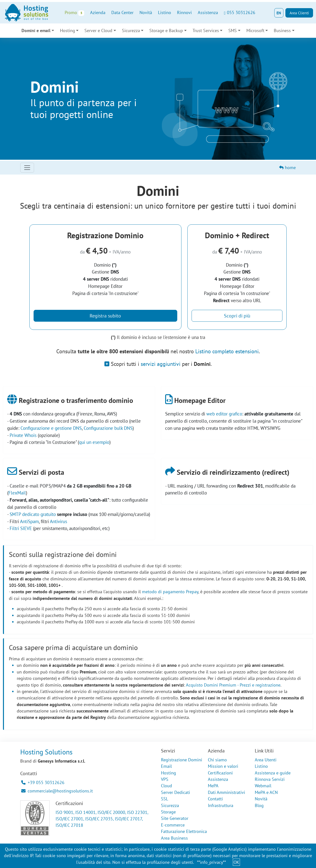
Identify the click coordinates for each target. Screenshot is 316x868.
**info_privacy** (211, 862)
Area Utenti (266, 760)
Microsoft (255, 30)
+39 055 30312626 (43, 782)
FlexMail (17, 493)
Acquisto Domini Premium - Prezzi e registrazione (233, 685)
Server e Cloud (98, 30)
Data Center (122, 12)
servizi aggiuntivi (161, 364)
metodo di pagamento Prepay (170, 592)
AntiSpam (29, 521)
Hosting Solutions (46, 752)
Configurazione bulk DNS (108, 428)
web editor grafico (224, 414)
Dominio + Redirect (237, 235)
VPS (165, 779)
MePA (213, 786)
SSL (165, 799)
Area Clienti (299, 13)
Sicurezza (131, 30)
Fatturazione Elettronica (184, 831)
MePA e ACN (266, 792)
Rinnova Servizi (270, 779)
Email (166, 766)
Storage (168, 812)
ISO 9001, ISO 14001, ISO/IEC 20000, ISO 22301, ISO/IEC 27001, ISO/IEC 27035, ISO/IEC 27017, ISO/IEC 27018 (102, 819)
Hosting (68, 30)
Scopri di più (237, 316)
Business (282, 30)
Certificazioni (220, 773)
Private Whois (23, 435)
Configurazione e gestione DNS (51, 428)
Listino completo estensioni (227, 351)
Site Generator (175, 818)
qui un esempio (94, 442)
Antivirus (59, 521)
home (287, 168)
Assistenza (208, 12)
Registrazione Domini (182, 760)
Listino (165, 12)
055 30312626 (239, 12)
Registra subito (105, 316)
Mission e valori (223, 766)
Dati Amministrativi (227, 792)
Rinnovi (184, 12)
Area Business (174, 838)
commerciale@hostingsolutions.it (57, 791)
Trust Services (206, 30)
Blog (259, 805)
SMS (233, 30)
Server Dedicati (176, 792)
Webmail (263, 786)
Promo (74, 13)
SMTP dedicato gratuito (33, 514)
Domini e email (36, 30)
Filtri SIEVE (21, 528)
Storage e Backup (166, 30)
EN (279, 13)
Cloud (167, 786)
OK (236, 862)
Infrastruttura (221, 805)
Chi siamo (217, 760)
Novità (146, 12)
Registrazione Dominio (105, 235)
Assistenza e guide (273, 773)
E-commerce (173, 825)
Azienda (98, 12)
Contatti (215, 799)
